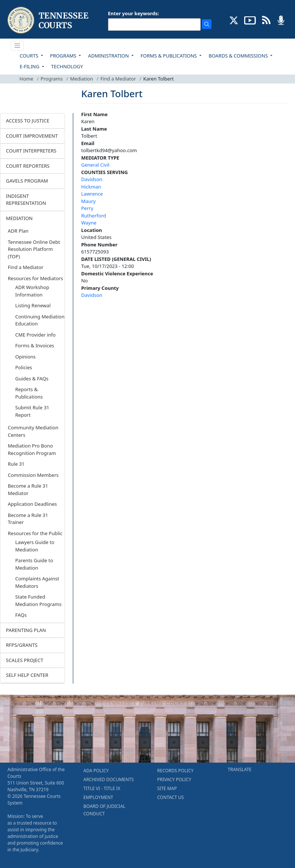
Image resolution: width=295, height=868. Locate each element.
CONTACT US (171, 797)
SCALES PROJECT (25, 660)
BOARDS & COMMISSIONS (239, 56)
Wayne (89, 223)
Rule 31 (16, 464)
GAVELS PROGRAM (27, 181)
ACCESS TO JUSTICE (28, 121)
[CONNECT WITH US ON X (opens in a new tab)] (234, 20)
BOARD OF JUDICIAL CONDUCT (104, 810)
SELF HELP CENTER (27, 675)
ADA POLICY (96, 771)
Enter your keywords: (134, 13)
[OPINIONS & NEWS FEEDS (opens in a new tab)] (266, 20)
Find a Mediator (118, 79)
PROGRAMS (64, 56)
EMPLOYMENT (98, 797)
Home (27, 79)
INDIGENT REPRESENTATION (26, 200)
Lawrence (92, 194)
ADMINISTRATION (109, 56)
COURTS (29, 56)
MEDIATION (19, 218)
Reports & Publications (29, 393)
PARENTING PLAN (26, 630)
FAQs (21, 615)
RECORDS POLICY (176, 771)
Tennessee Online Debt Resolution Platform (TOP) (34, 249)
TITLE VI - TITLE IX (102, 788)
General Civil (95, 165)
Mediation (82, 79)
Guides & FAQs (32, 379)
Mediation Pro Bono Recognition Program (32, 449)
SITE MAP (167, 788)
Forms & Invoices (35, 345)
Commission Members (33, 475)
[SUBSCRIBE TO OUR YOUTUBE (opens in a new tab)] (250, 20)
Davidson (92, 179)
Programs (52, 79)
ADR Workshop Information (32, 291)
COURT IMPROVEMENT (32, 136)
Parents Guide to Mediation (34, 564)
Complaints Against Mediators (37, 582)
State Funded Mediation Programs (38, 600)
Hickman (91, 187)
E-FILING (30, 66)
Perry (87, 208)
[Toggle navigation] (17, 46)
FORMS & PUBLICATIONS (169, 56)
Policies (24, 367)
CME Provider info (35, 335)
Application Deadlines (32, 504)
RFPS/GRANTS (22, 645)
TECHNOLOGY (67, 66)
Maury (88, 201)
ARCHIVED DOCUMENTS (109, 779)
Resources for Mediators (35, 278)
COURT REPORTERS (28, 166)
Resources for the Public (35, 533)
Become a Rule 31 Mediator (28, 489)
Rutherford (94, 216)
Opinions (25, 357)
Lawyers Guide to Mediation (35, 546)
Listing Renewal (33, 305)
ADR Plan (18, 231)
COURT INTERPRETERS (31, 151)
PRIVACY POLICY (174, 779)
